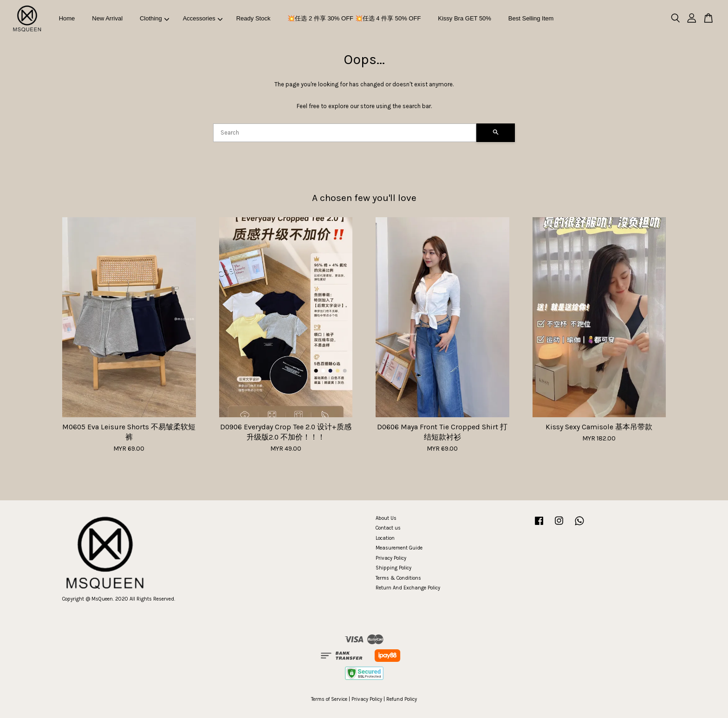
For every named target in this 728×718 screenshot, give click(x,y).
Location (385, 538)
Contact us (388, 528)
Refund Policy (402, 699)
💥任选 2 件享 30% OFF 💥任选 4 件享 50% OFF (354, 18)
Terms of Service (329, 699)
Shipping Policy (393, 568)
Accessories (203, 18)
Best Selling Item (531, 18)
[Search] (345, 133)
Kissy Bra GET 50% (465, 18)
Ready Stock (253, 18)
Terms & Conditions (398, 578)
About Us (386, 518)
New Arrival (107, 18)
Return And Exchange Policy (408, 588)
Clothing (154, 18)
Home (67, 18)
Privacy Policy (391, 558)
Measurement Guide (399, 548)
